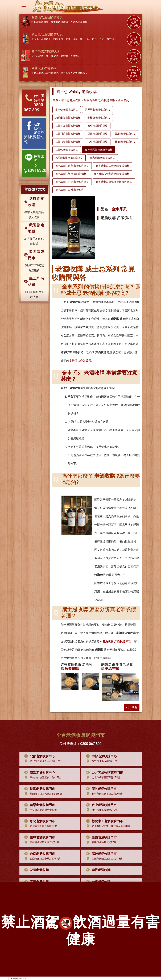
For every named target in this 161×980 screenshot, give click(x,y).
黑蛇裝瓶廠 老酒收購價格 (69, 158)
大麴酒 (64, 56)
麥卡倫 (35, 39)
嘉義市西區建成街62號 (100, 842)
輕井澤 (110, 39)
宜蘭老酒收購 (36, 882)
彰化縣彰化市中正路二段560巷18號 (107, 826)
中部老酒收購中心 (101, 756)
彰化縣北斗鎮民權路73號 (40, 826)
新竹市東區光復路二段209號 (104, 794)
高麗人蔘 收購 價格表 (134, 73)
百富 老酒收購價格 (98, 134)
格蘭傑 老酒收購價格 (67, 150)
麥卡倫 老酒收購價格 (67, 110)
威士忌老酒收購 (71, 100)
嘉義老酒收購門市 (101, 837)
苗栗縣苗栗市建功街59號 (40, 810)
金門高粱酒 (38, 56)
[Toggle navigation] (24, 7)
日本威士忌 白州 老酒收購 (69, 190)
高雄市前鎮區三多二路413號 (42, 777)
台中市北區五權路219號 (101, 761)
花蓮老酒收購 (36, 870)
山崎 (87, 39)
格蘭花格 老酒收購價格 (68, 142)
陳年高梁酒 (52, 56)
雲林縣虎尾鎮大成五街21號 (41, 842)
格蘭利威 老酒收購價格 (68, 134)
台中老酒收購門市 (101, 805)
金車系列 (123, 100)
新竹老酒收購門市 (101, 789)
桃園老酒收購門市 (39, 789)
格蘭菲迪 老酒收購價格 (68, 126)
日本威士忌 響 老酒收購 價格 (71, 174)
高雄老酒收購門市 (101, 854)
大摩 (68, 39)
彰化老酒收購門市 (39, 821)
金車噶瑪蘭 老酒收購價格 (99, 100)
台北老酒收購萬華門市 (104, 773)
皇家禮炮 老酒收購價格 (102, 158)
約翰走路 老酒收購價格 (68, 118)
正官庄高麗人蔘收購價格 (45, 73)
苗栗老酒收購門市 (39, 805)
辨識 (117, 641)
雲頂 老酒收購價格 (125, 134)
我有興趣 (132, 707)
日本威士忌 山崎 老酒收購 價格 (113, 166)
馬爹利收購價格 (59, 22)
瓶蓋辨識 (72, 669)
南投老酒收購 (97, 870)
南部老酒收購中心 (39, 773)
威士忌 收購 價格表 (134, 40)
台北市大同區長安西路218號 (42, 761)
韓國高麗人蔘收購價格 (73, 73)
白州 (95, 39)
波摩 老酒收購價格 (98, 126)
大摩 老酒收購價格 (98, 142)
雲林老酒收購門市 (39, 837)
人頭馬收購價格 (79, 22)
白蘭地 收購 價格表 (134, 23)
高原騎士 (46, 39)
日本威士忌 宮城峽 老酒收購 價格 (114, 182)
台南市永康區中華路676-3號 (41, 859)
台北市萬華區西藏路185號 (102, 777)
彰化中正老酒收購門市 (104, 821)
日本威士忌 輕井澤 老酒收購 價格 (112, 174)
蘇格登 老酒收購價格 (99, 118)
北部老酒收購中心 (39, 756)
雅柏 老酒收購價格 (125, 142)
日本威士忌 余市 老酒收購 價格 (72, 166)
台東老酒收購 (97, 882)
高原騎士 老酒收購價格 (98, 110)
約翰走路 (58, 39)
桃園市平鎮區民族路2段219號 (42, 794)
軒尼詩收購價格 (40, 22)
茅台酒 (74, 56)
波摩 (75, 39)
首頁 (55, 100)
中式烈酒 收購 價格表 (134, 56)
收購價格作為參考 (80, 361)
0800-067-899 (91, 744)
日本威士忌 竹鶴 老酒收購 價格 (72, 182)
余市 (102, 39)
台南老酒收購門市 (39, 854)
